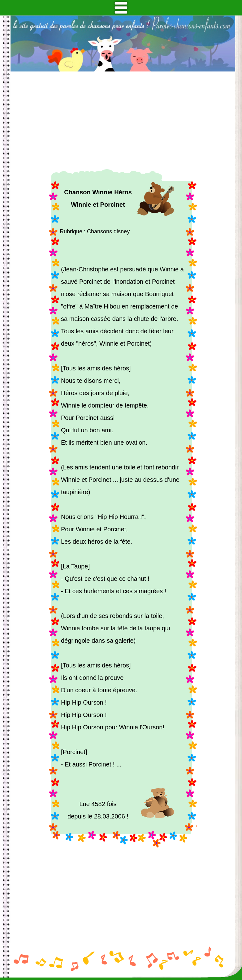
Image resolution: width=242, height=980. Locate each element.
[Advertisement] (123, 120)
